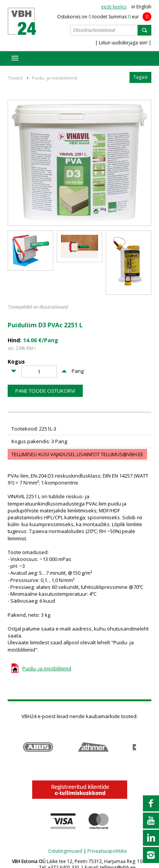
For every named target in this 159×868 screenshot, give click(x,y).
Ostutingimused (65, 851)
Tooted (15, 78)
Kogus (16, 362)
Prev (12, 747)
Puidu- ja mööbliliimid (55, 78)
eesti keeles (114, 7)
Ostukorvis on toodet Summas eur (104, 17)
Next (147, 747)
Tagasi (140, 77)
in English (141, 7)
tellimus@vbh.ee (122, 454)
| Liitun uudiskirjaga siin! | (123, 43)
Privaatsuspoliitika (107, 851)
